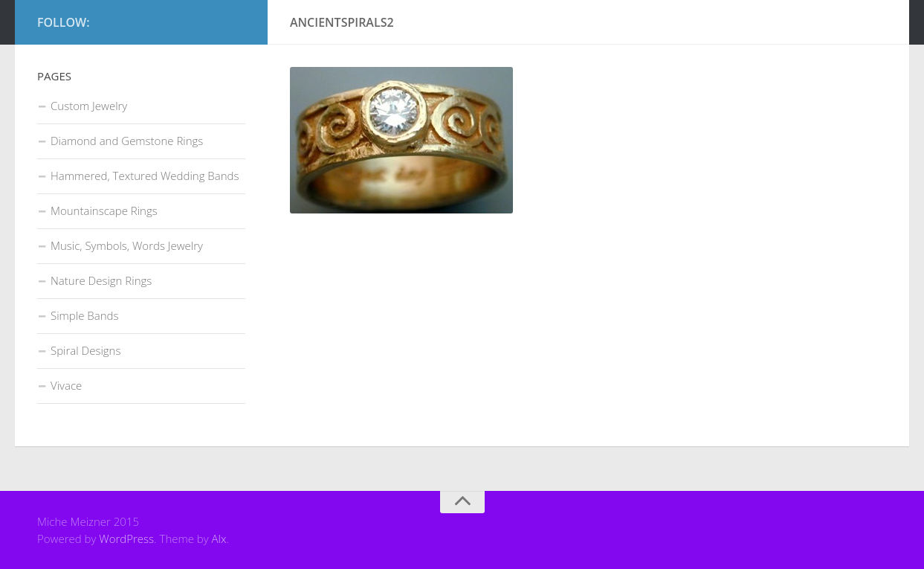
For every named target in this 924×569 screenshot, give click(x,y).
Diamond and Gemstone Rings (127, 141)
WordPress (126, 539)
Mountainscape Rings (104, 210)
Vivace (66, 385)
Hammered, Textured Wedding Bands (145, 176)
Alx (219, 539)
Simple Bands (84, 315)
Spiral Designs (85, 350)
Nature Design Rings (101, 280)
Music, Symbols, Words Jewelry (127, 245)
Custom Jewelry (89, 106)
